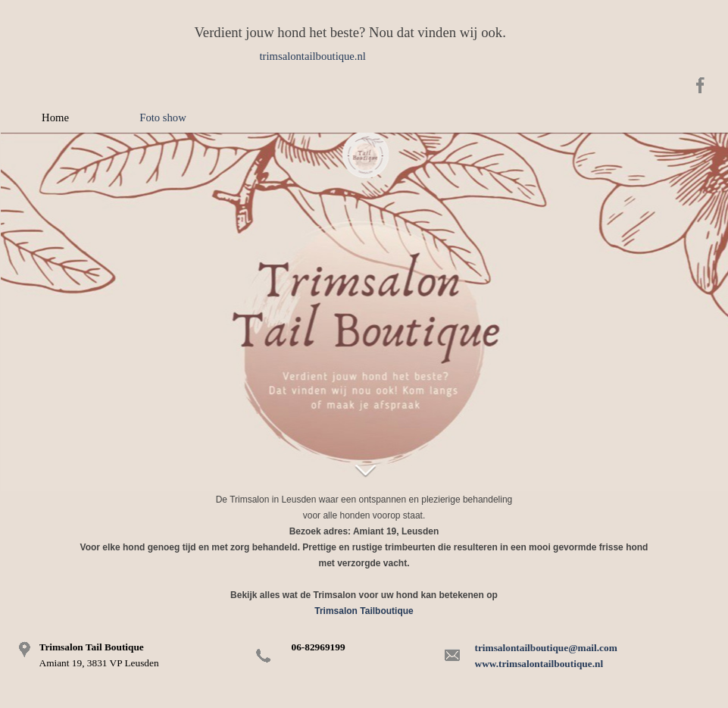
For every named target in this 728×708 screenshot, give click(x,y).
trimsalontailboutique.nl (313, 56)
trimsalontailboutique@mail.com (546, 648)
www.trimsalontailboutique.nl (539, 664)
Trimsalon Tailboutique (364, 611)
